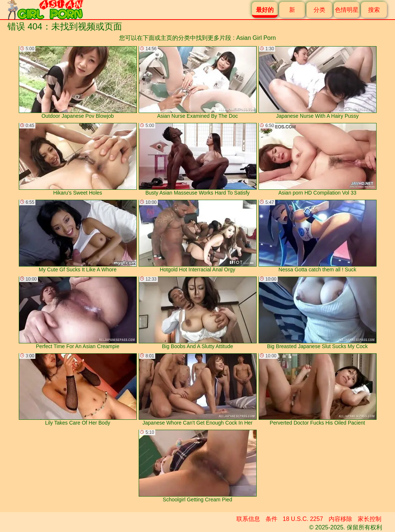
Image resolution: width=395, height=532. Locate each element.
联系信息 (248, 519)
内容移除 (340, 519)
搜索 (374, 10)
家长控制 (370, 519)
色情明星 (347, 10)
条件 (271, 519)
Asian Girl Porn (256, 38)
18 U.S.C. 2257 (303, 519)
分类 (319, 10)
